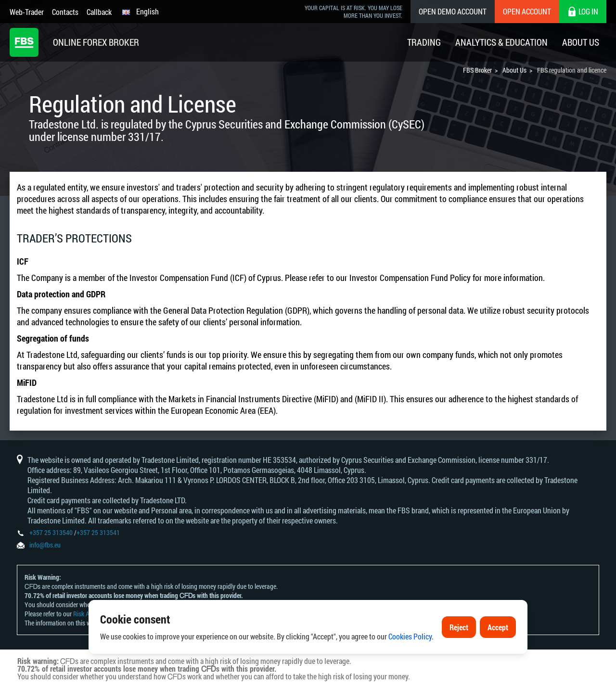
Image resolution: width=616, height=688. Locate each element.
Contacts (65, 12)
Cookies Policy (410, 660)
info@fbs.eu (45, 545)
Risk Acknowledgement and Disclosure (123, 614)
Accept (498, 651)
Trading (424, 42)
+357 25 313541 (98, 532)
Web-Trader (27, 12)
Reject (459, 651)
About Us (581, 42)
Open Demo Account (453, 11)
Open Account (527, 11)
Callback (99, 12)
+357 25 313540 (51, 532)
